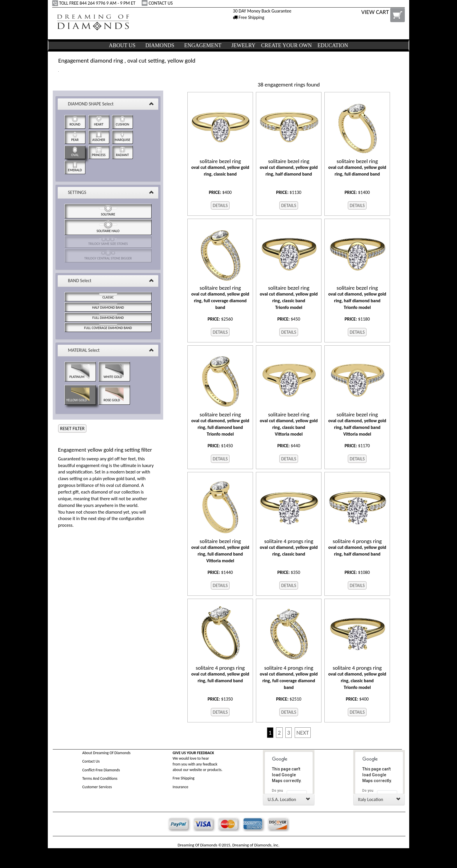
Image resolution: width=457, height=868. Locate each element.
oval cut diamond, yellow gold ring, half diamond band (289, 167)
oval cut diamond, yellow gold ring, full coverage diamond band (220, 297)
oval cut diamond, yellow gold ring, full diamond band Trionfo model (220, 424)
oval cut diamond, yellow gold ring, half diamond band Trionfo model (357, 297)
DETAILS (220, 205)
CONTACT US (158, 3)
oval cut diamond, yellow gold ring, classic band (220, 167)
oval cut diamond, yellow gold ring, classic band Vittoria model (289, 424)
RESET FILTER (72, 428)
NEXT (303, 733)
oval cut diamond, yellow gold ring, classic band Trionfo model (289, 297)
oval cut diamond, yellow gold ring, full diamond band (357, 167)
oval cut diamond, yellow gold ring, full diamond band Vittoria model (220, 551)
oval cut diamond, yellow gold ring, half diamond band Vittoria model (357, 424)
